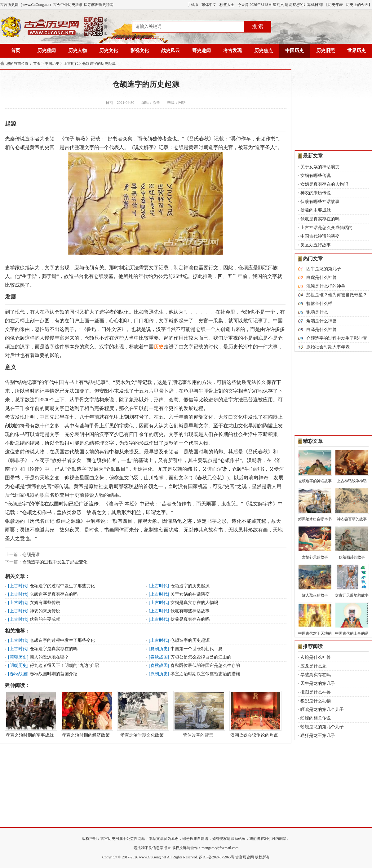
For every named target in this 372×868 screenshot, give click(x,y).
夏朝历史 (159, 649)
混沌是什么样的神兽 (326, 286)
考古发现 (232, 51)
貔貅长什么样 (319, 304)
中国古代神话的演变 (320, 236)
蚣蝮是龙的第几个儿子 (322, 727)
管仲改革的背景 (198, 714)
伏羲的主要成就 (45, 619)
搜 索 (258, 26)
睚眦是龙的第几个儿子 (322, 709)
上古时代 (71, 64)
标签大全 (227, 5)
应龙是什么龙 (313, 666)
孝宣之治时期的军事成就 (30, 714)
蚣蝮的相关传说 (316, 718)
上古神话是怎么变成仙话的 (326, 228)
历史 (159, 347)
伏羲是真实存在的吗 (190, 619)
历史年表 (335, 5)
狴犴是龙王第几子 (318, 736)
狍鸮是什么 (317, 312)
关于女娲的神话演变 (190, 594)
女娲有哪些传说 (45, 603)
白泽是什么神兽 (321, 330)
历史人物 (77, 51)
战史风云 (170, 51)
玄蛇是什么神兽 (316, 657)
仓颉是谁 (31, 555)
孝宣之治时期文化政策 (142, 714)
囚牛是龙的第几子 (324, 269)
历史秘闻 (46, 51)
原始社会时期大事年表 (328, 347)
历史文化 (108, 51)
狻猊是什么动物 (316, 701)
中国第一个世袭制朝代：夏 (197, 649)
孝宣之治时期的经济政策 (86, 714)
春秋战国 (159, 657)
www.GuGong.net (153, 857)
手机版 (193, 5)
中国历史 (294, 51)
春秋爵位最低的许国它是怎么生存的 (205, 665)
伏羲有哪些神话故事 (190, 611)
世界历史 (356, 51)
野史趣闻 (201, 51)
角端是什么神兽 (321, 321)
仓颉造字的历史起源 (99, 64)
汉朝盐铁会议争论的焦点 (254, 714)
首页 (15, 51)
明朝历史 (18, 665)
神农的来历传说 (45, 611)
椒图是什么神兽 (316, 692)
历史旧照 (325, 51)
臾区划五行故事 (316, 245)
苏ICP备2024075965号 (217, 857)
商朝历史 (18, 657)
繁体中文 (209, 5)
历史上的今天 (357, 5)
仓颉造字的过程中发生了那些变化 (55, 562)
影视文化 (139, 51)
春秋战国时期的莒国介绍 (54, 674)
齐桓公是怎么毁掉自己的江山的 (201, 657)
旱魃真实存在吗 (316, 675)
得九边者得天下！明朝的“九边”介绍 (64, 665)
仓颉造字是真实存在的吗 (54, 594)
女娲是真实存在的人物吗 (194, 603)
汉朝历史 (159, 674)
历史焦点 (263, 51)
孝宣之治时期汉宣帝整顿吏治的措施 (205, 674)
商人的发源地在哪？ (49, 657)
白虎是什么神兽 (321, 278)
